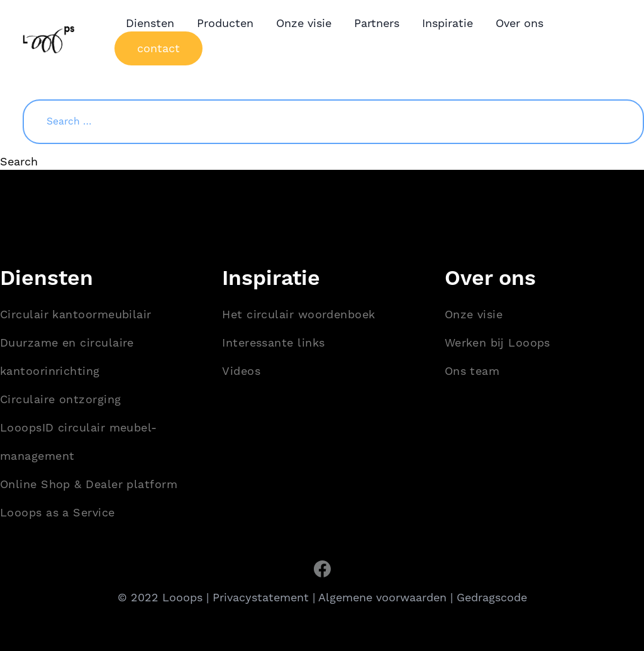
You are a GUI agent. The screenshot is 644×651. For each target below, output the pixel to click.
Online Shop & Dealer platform (89, 484)
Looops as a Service (58, 512)
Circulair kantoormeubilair (76, 314)
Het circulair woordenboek (298, 314)
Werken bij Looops (497, 342)
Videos (241, 371)
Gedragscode (492, 597)
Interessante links (273, 342)
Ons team (472, 371)
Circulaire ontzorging (60, 399)
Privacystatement (261, 597)
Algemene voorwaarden (382, 597)
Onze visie (474, 314)
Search (19, 161)
